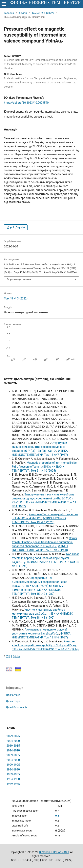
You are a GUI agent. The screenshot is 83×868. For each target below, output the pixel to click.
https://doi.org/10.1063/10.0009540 (26, 103)
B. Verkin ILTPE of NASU (54, 852)
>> (19, 656)
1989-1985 (13, 774)
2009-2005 (13, 755)
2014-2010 (13, 750)
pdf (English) (17, 227)
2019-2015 (13, 746)
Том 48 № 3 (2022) (43, 13)
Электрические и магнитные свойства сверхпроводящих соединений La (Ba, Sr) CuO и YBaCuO (43, 498)
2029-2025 (13, 736)
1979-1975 (13, 784)
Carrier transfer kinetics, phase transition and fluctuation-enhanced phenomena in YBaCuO (45, 542)
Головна (9, 13)
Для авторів (13, 701)
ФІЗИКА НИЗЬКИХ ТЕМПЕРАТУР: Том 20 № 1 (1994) (45, 649)
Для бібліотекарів (17, 707)
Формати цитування (19, 279)
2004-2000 (13, 760)
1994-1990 (13, 770)
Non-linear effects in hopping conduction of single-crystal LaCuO (45, 558)
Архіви (23, 13)
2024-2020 (13, 741)
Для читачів (13, 695)
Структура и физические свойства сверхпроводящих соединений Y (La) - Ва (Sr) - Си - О (39, 447)
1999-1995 (13, 765)
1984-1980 (13, 779)
